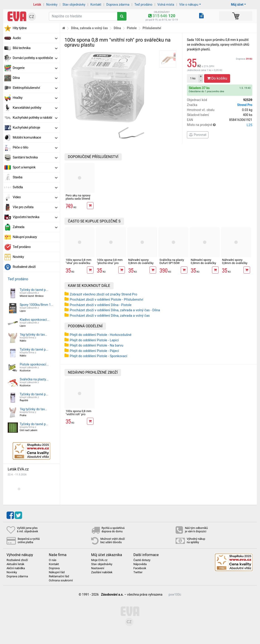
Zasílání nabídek (102, 572)
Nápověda (140, 564)
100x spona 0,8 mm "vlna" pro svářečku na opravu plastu (79, 263)
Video (35, 197)
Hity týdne (20, 28)
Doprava (244, 59)
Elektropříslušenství (35, 88)
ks (193, 78)
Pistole (132, 28)
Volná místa (166, 5)
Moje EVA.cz (99, 560)
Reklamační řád (59, 576)
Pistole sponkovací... (34, 364)
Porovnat (198, 135)
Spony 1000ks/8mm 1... (36, 305)
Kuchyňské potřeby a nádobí (35, 118)
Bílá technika (35, 48)
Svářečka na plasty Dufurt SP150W (172, 261)
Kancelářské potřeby (35, 108)
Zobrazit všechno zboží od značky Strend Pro (103, 294)
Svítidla (35, 187)
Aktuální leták (15, 564)
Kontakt (96, 5)
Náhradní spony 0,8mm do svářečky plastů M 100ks (141, 263)
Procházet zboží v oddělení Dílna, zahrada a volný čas (110, 316)
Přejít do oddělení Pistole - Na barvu (97, 345)
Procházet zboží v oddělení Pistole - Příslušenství (106, 300)
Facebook (140, 568)
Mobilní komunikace (35, 137)
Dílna (35, 78)
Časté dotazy (142, 560)
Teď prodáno (143, 5)
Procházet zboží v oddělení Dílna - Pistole (101, 305)
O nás (53, 560)
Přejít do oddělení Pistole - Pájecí (94, 351)
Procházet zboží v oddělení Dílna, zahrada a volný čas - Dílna (115, 310)
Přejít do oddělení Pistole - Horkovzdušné (101, 335)
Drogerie (35, 68)
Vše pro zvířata (35, 207)
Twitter (138, 572)
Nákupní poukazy (25, 237)
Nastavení (98, 568)
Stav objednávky (74, 5)
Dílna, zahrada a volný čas (89, 28)
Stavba (35, 177)
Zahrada (35, 227)
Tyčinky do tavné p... (34, 290)
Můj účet (237, 5)
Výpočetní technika (35, 217)
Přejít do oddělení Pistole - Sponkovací (98, 356)
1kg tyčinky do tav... (33, 335)
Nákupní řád (57, 572)
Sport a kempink (35, 167)
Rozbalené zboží (24, 267)
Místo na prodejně (220, 125)
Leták (37, 5)
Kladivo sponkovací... (35, 320)
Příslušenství (152, 28)
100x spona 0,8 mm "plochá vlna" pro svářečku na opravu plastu (110, 265)
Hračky (35, 98)
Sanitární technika (35, 157)
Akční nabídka (16, 568)
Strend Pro (245, 105)
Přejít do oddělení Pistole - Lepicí (94, 340)
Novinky (52, 5)
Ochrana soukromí (61, 580)
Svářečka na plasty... (34, 379)
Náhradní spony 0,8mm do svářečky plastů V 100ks (235, 263)
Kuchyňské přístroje (35, 127)
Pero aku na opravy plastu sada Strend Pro (78, 199)
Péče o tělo (35, 147)
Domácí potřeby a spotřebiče (35, 58)
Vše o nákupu (189, 5)
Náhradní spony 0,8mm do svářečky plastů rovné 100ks (203, 263)
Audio (35, 38)
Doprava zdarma (118, 5)
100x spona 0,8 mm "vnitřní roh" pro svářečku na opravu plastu (79, 416)
